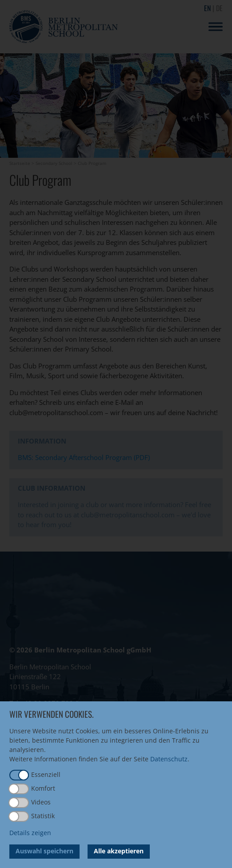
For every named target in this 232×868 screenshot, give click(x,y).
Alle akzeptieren (119, 851)
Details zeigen (30, 833)
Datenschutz (169, 759)
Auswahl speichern (44, 851)
